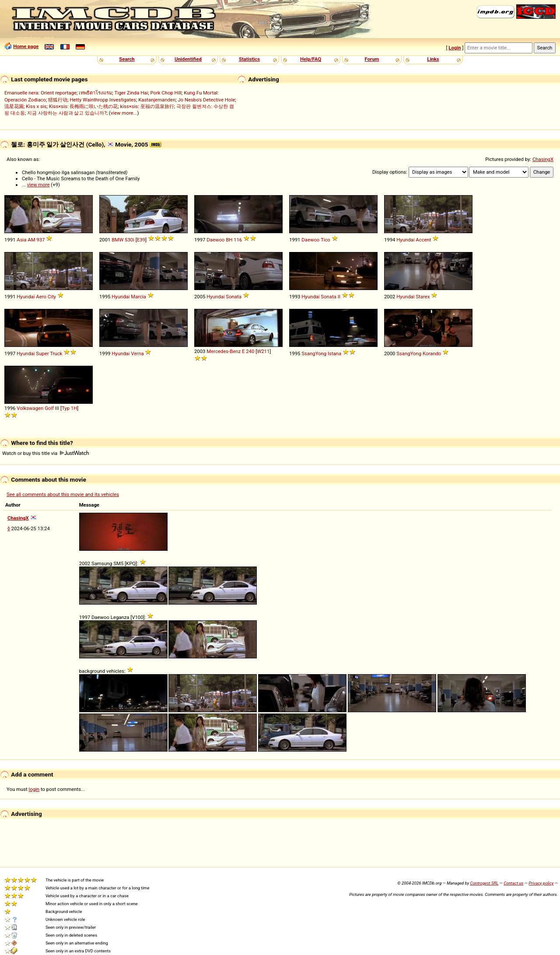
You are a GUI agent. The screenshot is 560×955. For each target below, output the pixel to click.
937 (40, 240)
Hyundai (405, 240)
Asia (21, 240)
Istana (334, 353)
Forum (372, 59)
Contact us (513, 883)
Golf (49, 408)
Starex (423, 297)
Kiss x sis (36, 106)
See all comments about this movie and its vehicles (63, 494)
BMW (117, 240)
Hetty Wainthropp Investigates (103, 100)
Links (433, 59)
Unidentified (188, 59)
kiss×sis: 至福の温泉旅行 (147, 106)
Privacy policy (541, 883)
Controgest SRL (484, 883)
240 (250, 351)
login (34, 789)
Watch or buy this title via (45, 453)
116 (238, 240)
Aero (41, 297)
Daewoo (215, 240)
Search (127, 59)
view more (38, 185)
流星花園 (14, 106)
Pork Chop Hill (166, 93)
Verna (137, 353)
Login (455, 48)
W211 (263, 351)
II (339, 297)
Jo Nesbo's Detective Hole (206, 100)
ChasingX (543, 159)
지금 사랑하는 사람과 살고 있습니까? (67, 113)
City (52, 297)
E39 (141, 240)
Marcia (138, 297)
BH (229, 240)
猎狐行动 (58, 100)
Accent (423, 240)
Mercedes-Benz (224, 351)
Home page (26, 46)
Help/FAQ (311, 59)
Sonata (233, 297)
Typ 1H (69, 408)
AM (31, 240)
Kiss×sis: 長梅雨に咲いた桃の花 (84, 106)
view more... (124, 113)
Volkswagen (30, 408)
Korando (432, 353)
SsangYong (314, 353)
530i (129, 240)
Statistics (249, 59)
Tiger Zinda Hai (131, 93)
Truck (56, 353)
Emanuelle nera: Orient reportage (40, 93)
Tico (325, 240)
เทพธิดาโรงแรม (95, 93)
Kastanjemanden (157, 100)
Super (42, 353)
